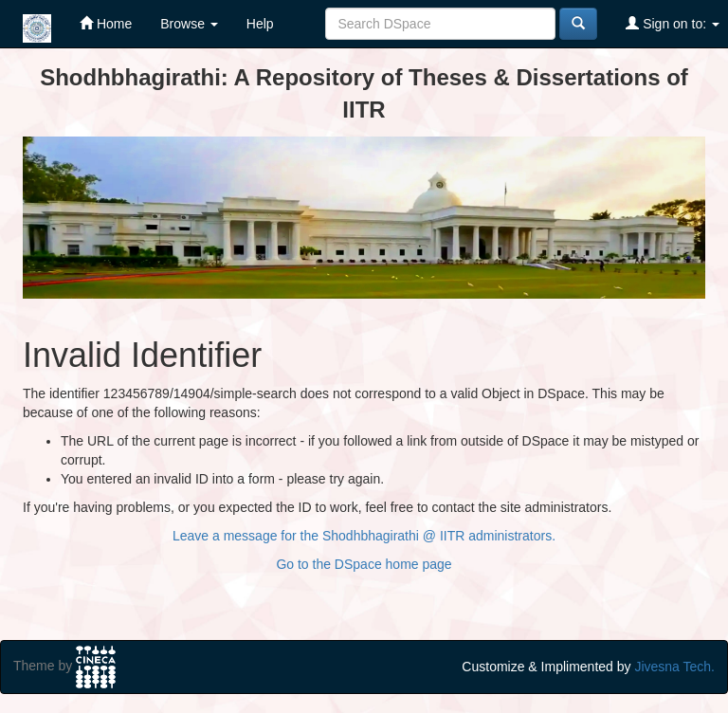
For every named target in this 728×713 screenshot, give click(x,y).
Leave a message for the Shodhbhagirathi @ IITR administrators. (364, 536)
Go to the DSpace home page (364, 564)
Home (106, 23)
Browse (189, 24)
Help (260, 24)
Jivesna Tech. (674, 667)
